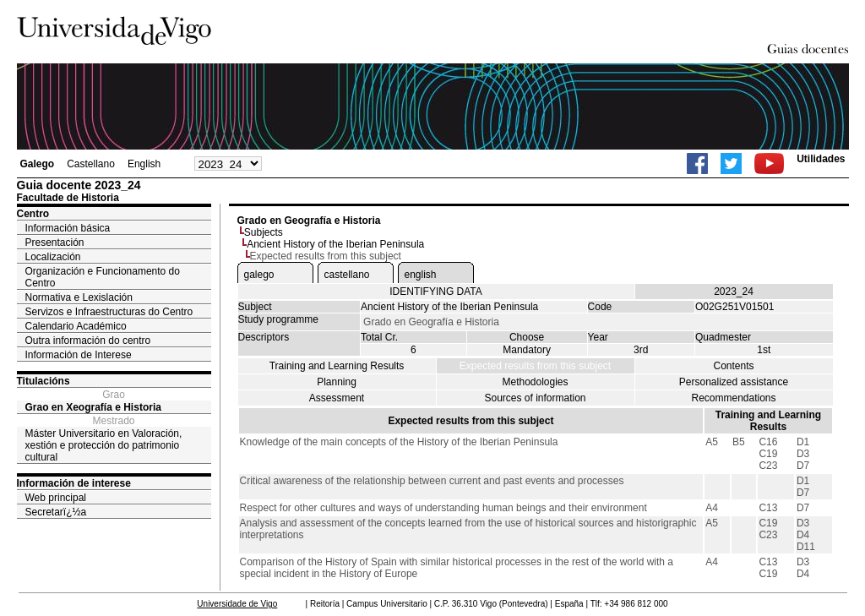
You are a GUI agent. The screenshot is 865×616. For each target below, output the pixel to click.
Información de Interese (79, 355)
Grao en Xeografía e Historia (93, 407)
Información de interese (74, 483)
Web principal (56, 498)
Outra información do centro (88, 341)
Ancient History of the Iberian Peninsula (335, 244)
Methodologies (535, 382)
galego (259, 275)
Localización (53, 257)
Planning (337, 382)
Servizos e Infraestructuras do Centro (109, 312)
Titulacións (44, 381)
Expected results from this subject (535, 366)
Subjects (264, 232)
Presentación (55, 243)
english (421, 275)
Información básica (68, 228)
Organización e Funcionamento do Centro (103, 277)
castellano (347, 275)
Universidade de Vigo (237, 604)
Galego (38, 164)
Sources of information (535, 398)
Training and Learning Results (337, 366)
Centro (33, 214)
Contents (733, 366)
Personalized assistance (734, 382)
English (144, 164)
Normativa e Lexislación (79, 297)
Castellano (91, 164)
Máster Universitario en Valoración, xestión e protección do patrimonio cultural (104, 445)
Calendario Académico (76, 326)
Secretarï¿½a (56, 512)
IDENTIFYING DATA (436, 292)
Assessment (337, 398)
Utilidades (821, 159)
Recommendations (733, 398)
